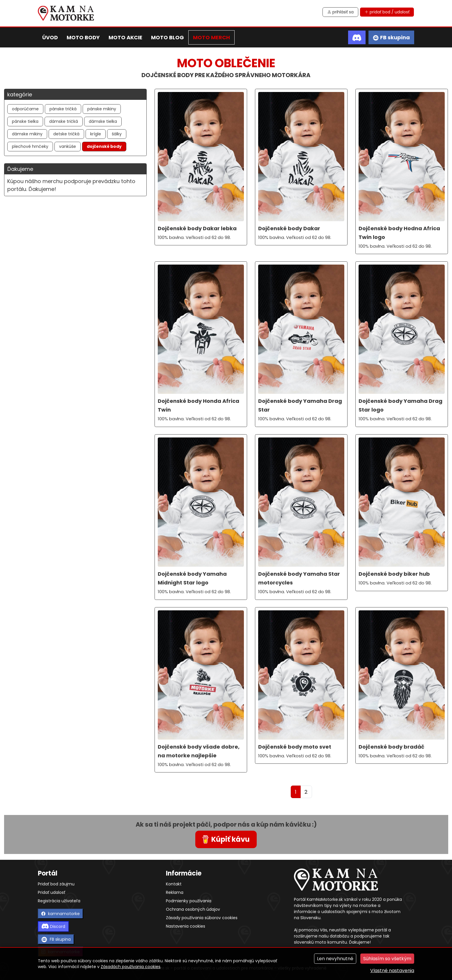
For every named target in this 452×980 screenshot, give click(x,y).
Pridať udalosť (52, 892)
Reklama (175, 892)
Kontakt (174, 884)
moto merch (211, 37)
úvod (50, 37)
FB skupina (56, 939)
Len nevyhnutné (335, 959)
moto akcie (125, 37)
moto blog (167, 37)
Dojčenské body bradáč (391, 747)
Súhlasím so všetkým (387, 959)
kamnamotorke (61, 914)
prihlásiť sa (340, 12)
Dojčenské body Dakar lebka (197, 228)
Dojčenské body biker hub (394, 574)
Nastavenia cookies (186, 926)
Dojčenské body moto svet (295, 747)
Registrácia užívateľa (59, 901)
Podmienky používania (189, 901)
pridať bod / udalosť (387, 12)
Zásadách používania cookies (131, 967)
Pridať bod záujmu (56, 884)
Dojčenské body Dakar (289, 228)
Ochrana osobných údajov (193, 909)
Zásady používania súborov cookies (202, 918)
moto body (83, 37)
